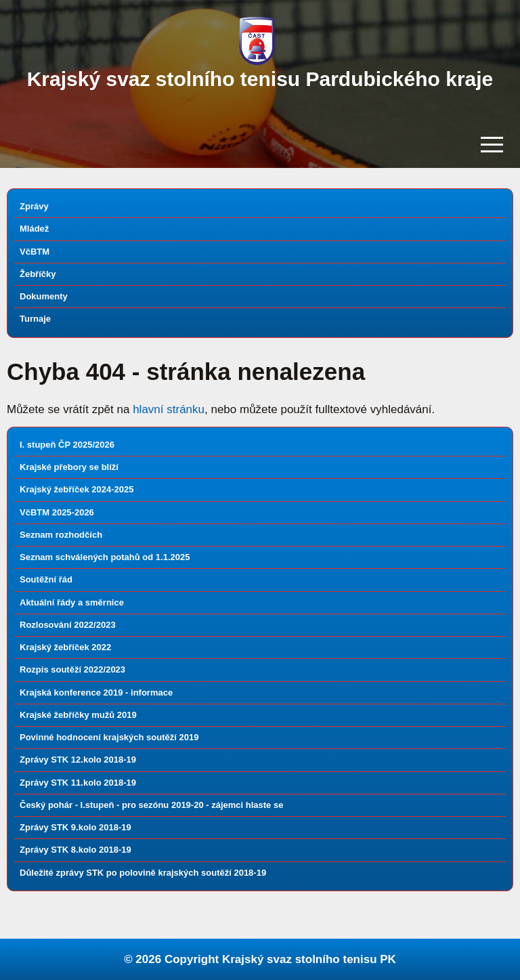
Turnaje (35, 319)
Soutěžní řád (46, 579)
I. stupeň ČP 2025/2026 (67, 445)
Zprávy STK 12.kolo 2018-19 (78, 760)
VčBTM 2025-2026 (57, 512)
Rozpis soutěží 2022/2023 (72, 669)
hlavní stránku (169, 409)
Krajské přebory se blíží (69, 467)
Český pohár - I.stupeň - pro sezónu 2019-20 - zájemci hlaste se (151, 805)
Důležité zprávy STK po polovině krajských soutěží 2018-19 (143, 873)
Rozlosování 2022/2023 (68, 625)
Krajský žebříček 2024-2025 (77, 489)
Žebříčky (38, 274)
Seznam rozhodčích (61, 535)
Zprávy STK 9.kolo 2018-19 (75, 827)
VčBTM (35, 252)
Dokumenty (44, 296)
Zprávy (34, 206)
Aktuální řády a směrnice (72, 602)
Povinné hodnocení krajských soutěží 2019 (109, 737)
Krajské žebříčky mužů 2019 (78, 715)
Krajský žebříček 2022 (65, 647)
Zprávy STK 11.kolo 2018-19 (78, 783)
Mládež (34, 229)
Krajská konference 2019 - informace (96, 693)
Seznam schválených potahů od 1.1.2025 (105, 557)
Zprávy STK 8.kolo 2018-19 (75, 850)
